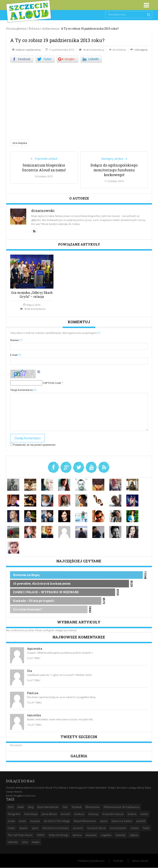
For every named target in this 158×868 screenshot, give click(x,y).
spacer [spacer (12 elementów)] (23, 828)
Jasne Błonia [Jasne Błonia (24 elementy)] (49, 814)
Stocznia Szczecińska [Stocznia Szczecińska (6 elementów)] (55, 828)
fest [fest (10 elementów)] (65, 807)
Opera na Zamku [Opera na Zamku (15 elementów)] (122, 821)
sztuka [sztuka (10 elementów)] (134, 828)
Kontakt (118, 861)
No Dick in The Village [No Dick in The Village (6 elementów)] (57, 821)
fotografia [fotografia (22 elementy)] (14, 814)
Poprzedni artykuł (45, 159)
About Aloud (140, 861)
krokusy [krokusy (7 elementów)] (93, 814)
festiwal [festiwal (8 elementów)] (76, 807)
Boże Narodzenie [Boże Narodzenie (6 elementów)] (48, 807)
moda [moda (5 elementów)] (11, 821)
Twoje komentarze (23, 390)
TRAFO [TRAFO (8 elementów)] (41, 835)
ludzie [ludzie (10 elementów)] (144, 814)
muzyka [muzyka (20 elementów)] (35, 821)
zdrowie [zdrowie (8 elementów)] (13, 842)
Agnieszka (35, 649)
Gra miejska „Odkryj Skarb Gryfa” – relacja (32, 295)
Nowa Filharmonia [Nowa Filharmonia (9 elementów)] (85, 821)
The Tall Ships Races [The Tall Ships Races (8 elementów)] (20, 835)
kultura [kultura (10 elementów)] (132, 814)
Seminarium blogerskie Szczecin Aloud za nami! (44, 168)
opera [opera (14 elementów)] (104, 821)
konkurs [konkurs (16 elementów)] (79, 814)
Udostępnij (141, 50)
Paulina (33, 693)
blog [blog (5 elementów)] (31, 807)
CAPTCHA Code (52, 383)
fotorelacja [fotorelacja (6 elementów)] (31, 814)
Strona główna (16, 29)
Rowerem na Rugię (26, 575)
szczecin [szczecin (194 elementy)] (78, 828)
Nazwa (16, 340)
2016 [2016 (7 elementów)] (11, 807)
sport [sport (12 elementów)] (35, 828)
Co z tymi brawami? (28, 609)
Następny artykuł (113, 159)
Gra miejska (20, 143)
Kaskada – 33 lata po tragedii (34, 601)
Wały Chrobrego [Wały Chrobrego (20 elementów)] (59, 835)
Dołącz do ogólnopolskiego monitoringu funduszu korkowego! (114, 170)
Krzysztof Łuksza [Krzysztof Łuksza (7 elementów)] (113, 814)
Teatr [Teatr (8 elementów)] (146, 828)
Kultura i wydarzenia (28, 50)
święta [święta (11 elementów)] (36, 842)
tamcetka (34, 715)
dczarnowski (43, 211)
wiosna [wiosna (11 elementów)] (77, 835)
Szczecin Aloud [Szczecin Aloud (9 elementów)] (96, 828)
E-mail (16, 355)
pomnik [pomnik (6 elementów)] (141, 821)
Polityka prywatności (91, 861)
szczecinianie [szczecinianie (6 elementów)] (118, 828)
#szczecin (16, 745)
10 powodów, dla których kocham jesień (42, 584)
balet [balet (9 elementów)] (21, 807)
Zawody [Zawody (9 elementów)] (120, 835)
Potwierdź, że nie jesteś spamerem (33, 445)
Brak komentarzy (94, 50)
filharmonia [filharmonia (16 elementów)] (93, 807)
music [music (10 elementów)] (23, 821)
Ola (29, 671)
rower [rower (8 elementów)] (11, 828)
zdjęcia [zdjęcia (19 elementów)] (134, 835)
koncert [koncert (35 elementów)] (65, 814)
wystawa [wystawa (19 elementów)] (91, 835)
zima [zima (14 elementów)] (25, 842)
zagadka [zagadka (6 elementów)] (106, 835)
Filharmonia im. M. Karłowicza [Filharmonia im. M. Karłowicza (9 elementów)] (121, 807)
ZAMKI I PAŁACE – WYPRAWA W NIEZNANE (46, 592)
